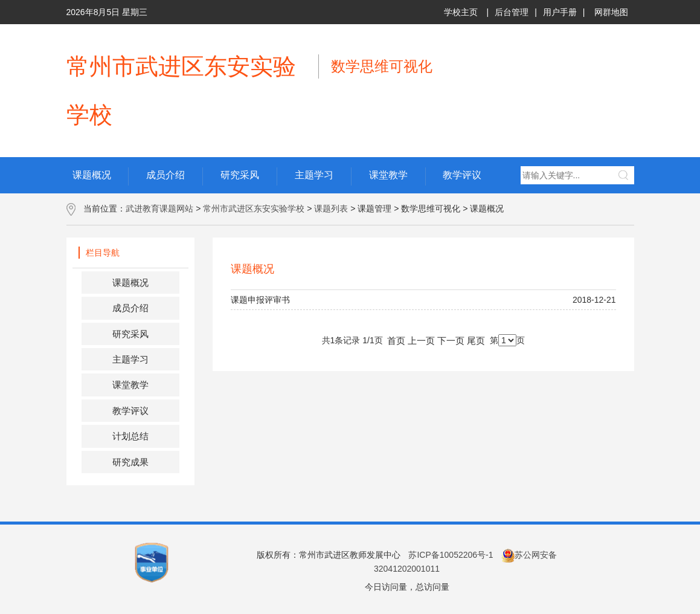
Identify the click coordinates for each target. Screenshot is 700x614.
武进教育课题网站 (159, 208)
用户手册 (560, 12)
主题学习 (130, 359)
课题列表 (331, 208)
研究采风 (130, 334)
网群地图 (611, 12)
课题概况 (130, 283)
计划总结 (130, 436)
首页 (396, 341)
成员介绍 (130, 308)
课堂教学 (130, 385)
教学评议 (130, 411)
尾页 (476, 341)
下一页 (451, 341)
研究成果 (130, 462)
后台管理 (512, 12)
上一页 (421, 341)
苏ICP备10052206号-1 (451, 555)
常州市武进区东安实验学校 (254, 208)
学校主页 (461, 12)
